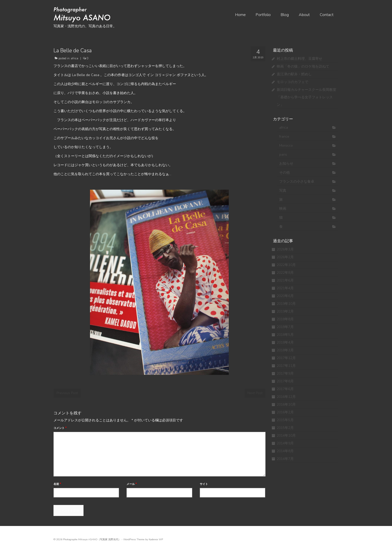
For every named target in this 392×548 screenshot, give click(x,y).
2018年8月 (285, 319)
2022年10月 (286, 265)
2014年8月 (285, 451)
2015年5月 (285, 420)
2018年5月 (285, 335)
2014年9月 (285, 443)
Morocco (286, 146)
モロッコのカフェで (292, 82)
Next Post (255, 393)
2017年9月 (285, 373)
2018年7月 (285, 327)
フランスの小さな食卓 (297, 182)
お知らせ (286, 164)
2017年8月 (285, 381)
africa (74, 58)
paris (283, 155)
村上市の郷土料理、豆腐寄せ (299, 59)
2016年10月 (286, 404)
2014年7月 (285, 459)
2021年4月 (285, 288)
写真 (283, 191)
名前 (57, 484)
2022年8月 (285, 273)
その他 (284, 173)
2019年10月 (286, 304)
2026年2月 (285, 257)
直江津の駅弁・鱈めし (294, 74)
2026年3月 (285, 249)
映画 (283, 209)
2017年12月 (286, 358)
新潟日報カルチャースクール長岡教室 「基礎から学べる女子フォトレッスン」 (306, 97)
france (284, 136)
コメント (60, 428)
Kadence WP (156, 539)
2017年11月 (286, 366)
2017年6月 (285, 389)
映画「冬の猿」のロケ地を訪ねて (303, 66)
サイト (204, 484)
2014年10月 (286, 436)
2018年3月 (285, 350)
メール (132, 484)
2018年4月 (285, 342)
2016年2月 (285, 412)
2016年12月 (286, 397)
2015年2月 (285, 428)
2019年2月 (285, 311)
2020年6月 (285, 296)
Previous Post (67, 393)
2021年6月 (285, 280)
